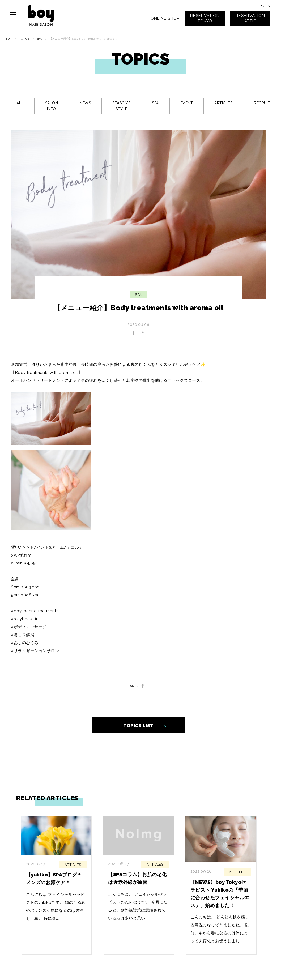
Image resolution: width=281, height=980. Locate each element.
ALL (20, 103)
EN (268, 6)
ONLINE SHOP (165, 18)
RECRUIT (262, 103)
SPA (155, 103)
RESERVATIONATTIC (250, 18)
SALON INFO (52, 106)
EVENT (187, 103)
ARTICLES (223, 103)
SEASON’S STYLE (121, 106)
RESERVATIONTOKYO (205, 18)
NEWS (85, 103)
